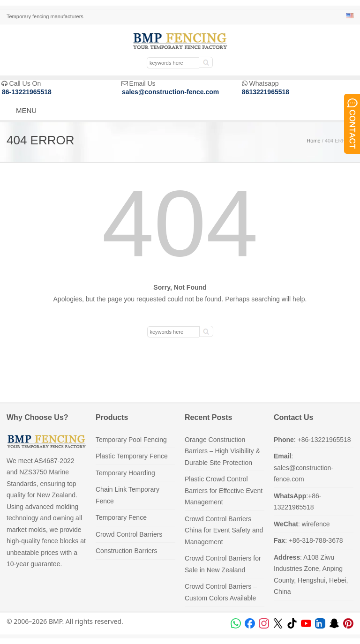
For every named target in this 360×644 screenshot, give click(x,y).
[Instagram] (264, 623)
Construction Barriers (127, 551)
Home (313, 141)
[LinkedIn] (320, 623)
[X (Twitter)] (278, 623)
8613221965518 (266, 92)
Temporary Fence (121, 517)
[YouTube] (306, 623)
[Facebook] (250, 623)
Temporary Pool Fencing (131, 440)
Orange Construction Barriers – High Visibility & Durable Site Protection (222, 451)
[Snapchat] (334, 623)
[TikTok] (292, 623)
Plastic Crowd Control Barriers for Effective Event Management (224, 490)
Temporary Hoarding (125, 473)
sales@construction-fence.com (170, 92)
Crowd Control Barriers (129, 534)
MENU (26, 110)
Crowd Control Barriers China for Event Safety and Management (224, 530)
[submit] (206, 62)
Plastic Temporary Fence (132, 456)
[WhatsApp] (236, 623)
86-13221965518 (27, 92)
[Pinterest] (348, 623)
